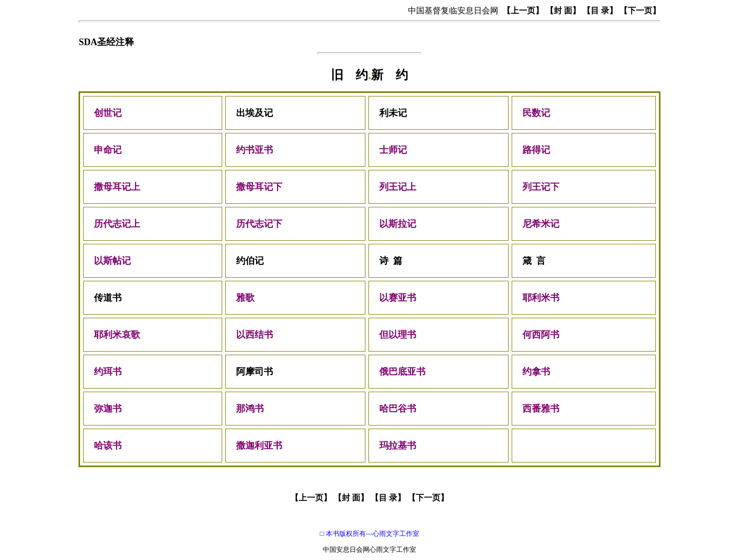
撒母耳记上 (117, 187)
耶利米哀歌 (117, 335)
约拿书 (536, 372)
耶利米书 (541, 298)
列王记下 (541, 187)
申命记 (108, 150)
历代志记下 (259, 224)
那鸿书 (251, 409)
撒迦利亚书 (259, 446)
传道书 (108, 298)
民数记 (541, 113)
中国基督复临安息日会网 (453, 11)
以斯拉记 (398, 224)
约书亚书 (255, 150)
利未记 (393, 113)
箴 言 (534, 261)
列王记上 (398, 187)
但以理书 (398, 335)
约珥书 (108, 372)
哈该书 (108, 446)
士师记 (393, 150)
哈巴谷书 (398, 409)
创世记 (108, 113)
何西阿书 (541, 335)
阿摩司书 (255, 372)
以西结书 (255, 335)
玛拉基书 (398, 446)
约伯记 (250, 261)
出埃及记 (255, 113)
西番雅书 (541, 409)
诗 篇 (391, 261)
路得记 (536, 150)
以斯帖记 (112, 261)
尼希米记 (541, 224)
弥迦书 (108, 409)
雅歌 (245, 298)
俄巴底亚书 (402, 372)
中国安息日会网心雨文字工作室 (369, 549)
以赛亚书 (398, 298)
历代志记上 (117, 224)
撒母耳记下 (259, 187)
